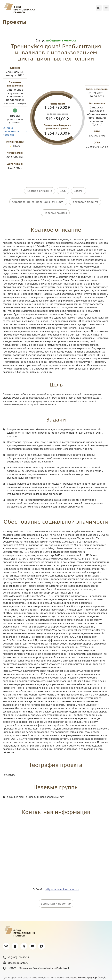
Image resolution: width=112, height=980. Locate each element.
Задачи (79, 191)
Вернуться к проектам (56, 896)
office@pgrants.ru (15, 955)
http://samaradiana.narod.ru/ (62, 882)
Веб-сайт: (39, 882)
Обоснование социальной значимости (38, 199)
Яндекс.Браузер (87, 970)
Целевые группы (55, 208)
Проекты (15, 22)
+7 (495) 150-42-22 (16, 950)
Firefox (21, 973)
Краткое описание (39, 191)
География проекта (85, 199)
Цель (63, 191)
